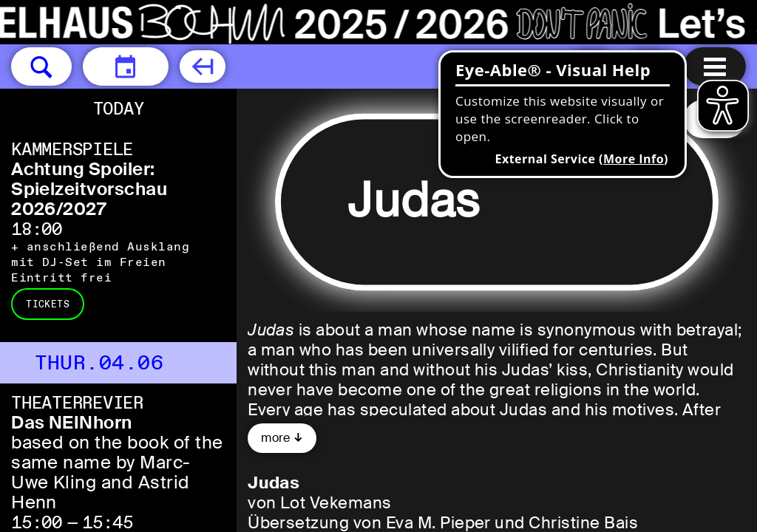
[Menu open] (715, 66)
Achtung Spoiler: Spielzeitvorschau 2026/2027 (89, 189)
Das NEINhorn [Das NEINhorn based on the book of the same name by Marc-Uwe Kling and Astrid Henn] (72, 422)
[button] (41, 66)
